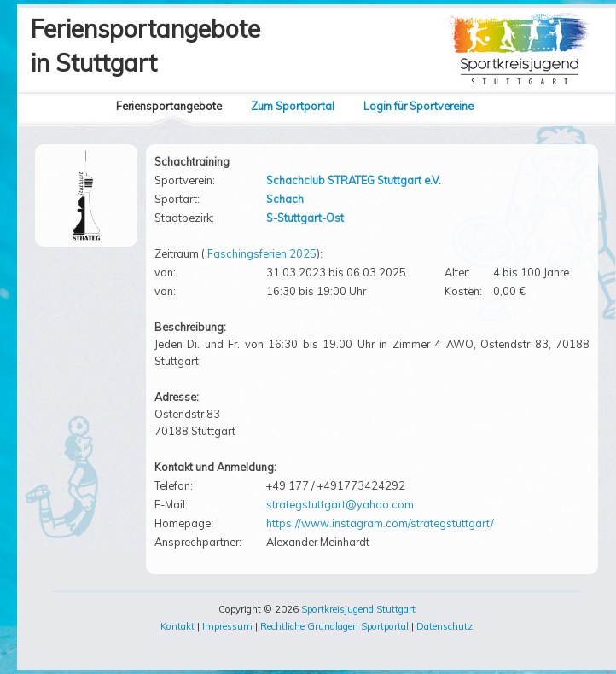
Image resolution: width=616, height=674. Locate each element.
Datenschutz (445, 626)
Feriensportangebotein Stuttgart (145, 46)
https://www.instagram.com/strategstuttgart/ (380, 523)
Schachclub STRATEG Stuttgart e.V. (354, 180)
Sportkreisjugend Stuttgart (358, 609)
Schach (285, 199)
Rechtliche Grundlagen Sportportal (334, 626)
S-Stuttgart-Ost (305, 218)
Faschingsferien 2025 (262, 253)
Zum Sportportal (293, 106)
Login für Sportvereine (418, 106)
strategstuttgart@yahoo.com (340, 504)
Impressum (227, 626)
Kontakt (177, 626)
